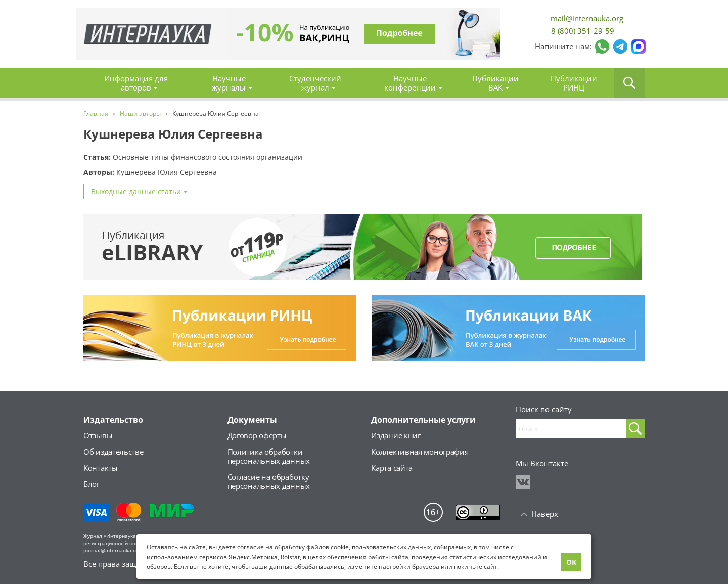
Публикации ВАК (495, 83)
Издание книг (396, 435)
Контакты (101, 468)
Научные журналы (229, 83)
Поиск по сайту (544, 409)
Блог (92, 484)
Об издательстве (113, 452)
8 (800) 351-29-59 (583, 31)
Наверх (545, 514)
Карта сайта (392, 468)
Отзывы (98, 435)
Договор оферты (257, 435)
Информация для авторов (136, 83)
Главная (148, 34)
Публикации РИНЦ (574, 83)
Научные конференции (410, 83)
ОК (571, 562)
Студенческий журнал (315, 83)
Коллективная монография (420, 452)
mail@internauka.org (587, 18)
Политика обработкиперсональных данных (269, 456)
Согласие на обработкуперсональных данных (269, 481)
